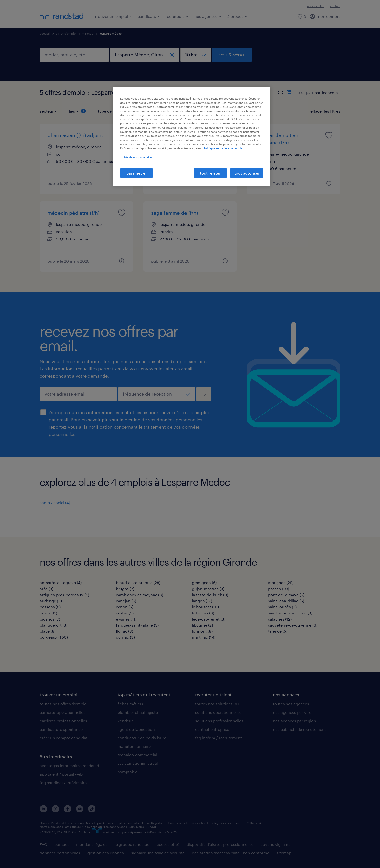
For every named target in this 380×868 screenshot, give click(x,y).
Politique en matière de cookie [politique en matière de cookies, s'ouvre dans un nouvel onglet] (223, 148)
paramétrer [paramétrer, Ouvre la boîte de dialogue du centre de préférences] (137, 173)
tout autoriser (247, 173)
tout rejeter (210, 173)
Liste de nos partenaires (138, 157)
